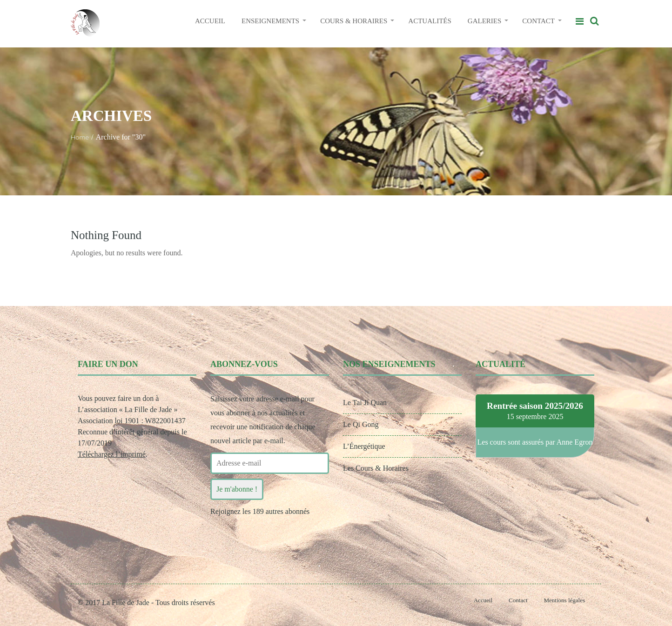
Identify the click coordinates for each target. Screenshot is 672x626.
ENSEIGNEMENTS (270, 21)
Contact (518, 600)
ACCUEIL (210, 21)
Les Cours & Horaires (376, 468)
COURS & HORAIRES (354, 21)
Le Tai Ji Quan (365, 403)
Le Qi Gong (361, 424)
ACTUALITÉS (430, 21)
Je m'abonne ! (237, 489)
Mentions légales (564, 600)
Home (80, 137)
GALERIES (485, 21)
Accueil (483, 600)
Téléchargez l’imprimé (112, 454)
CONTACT (538, 21)
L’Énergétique (364, 446)
